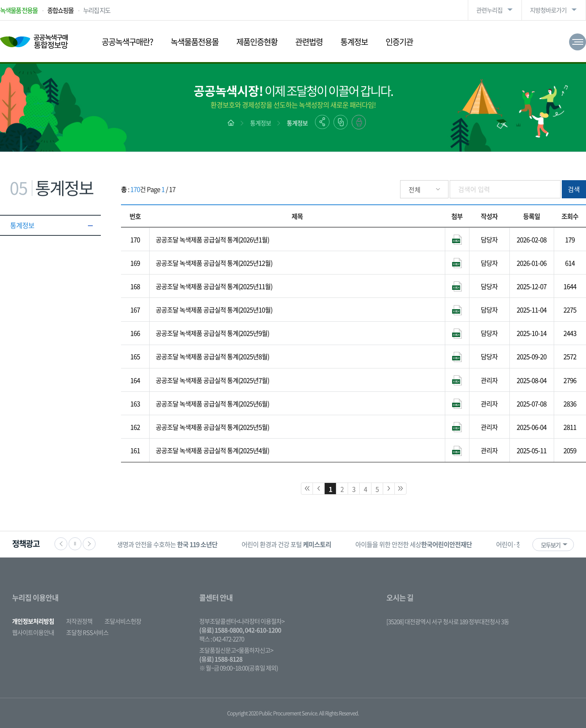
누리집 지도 (97, 10)
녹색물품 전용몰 (19, 10)
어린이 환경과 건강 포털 (286, 544)
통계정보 (354, 42)
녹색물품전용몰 (195, 42)
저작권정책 (79, 621)
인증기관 (399, 42)
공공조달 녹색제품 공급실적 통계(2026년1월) (212, 239)
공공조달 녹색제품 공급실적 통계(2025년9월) (212, 333)
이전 (61, 544)
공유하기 (322, 122)
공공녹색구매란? (127, 42)
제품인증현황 (257, 42)
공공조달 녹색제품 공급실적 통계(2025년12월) (214, 263)
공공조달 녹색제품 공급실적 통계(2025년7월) (212, 380)
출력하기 (359, 122)
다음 (89, 544)
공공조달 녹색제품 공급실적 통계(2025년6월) (212, 404)
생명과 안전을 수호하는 (167, 544)
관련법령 (309, 42)
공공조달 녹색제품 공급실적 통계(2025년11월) (214, 286)
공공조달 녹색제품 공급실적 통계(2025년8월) (212, 356)
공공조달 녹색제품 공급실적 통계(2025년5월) (212, 427)
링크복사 (341, 122)
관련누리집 (489, 10)
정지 (75, 544)
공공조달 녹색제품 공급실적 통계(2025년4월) (212, 450)
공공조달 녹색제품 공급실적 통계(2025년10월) (214, 310)
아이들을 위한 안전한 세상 (414, 544)
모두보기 (551, 545)
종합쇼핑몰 (60, 10)
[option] (167, 544)
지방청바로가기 (548, 10)
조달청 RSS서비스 (87, 632)
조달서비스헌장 (123, 621)
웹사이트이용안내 (33, 632)
